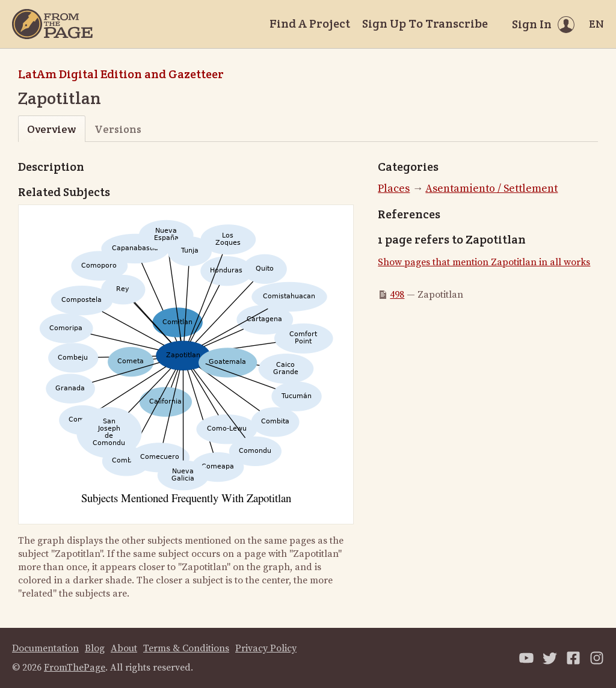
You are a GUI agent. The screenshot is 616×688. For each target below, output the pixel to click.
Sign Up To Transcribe (425, 23)
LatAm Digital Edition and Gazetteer (121, 74)
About (124, 648)
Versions (118, 129)
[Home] (52, 24)
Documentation (45, 648)
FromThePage (75, 668)
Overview (51, 129)
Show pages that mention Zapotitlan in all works (484, 262)
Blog (95, 648)
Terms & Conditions (186, 648)
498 (397, 295)
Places (394, 189)
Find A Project (310, 23)
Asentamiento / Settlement (491, 189)
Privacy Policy (266, 648)
